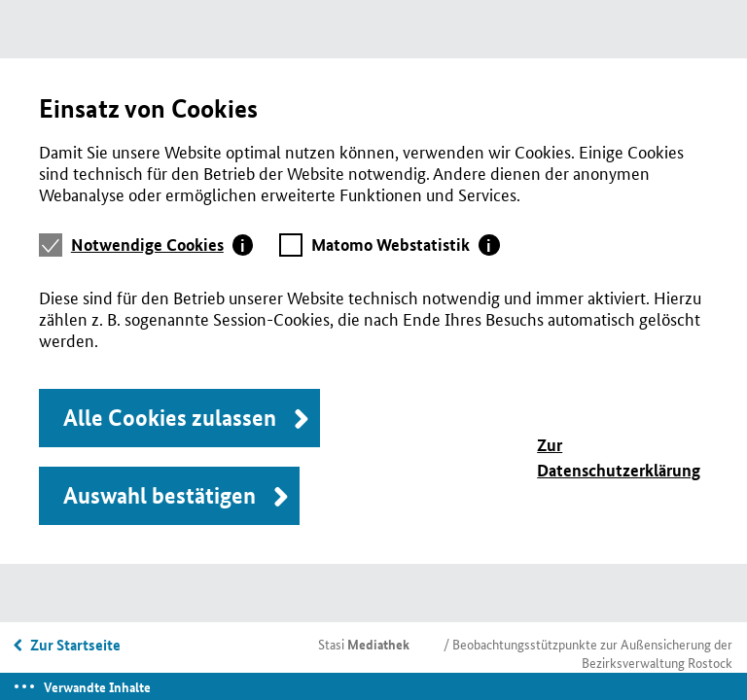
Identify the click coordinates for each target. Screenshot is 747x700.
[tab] (162, 245)
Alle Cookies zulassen (170, 418)
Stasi (364, 644)
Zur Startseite (75, 645)
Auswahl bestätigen (160, 495)
